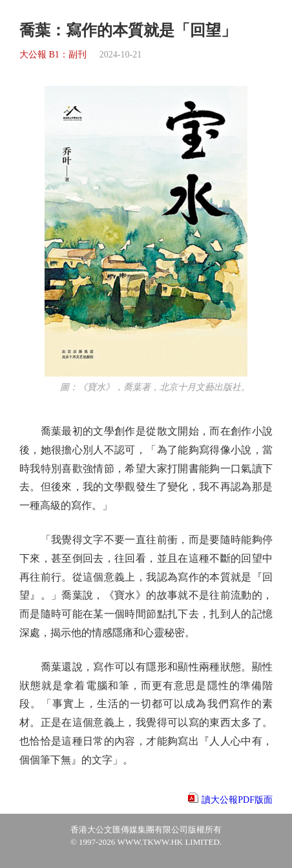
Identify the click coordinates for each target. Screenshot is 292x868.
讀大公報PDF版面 (237, 800)
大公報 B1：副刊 (53, 55)
